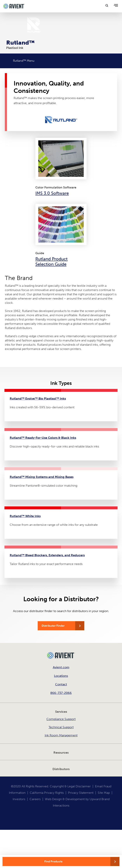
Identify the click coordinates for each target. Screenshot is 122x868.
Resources (61, 753)
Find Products (53, 862)
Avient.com (61, 667)
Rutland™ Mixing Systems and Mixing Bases (42, 477)
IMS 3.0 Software (52, 193)
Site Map (104, 793)
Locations (61, 676)
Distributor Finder (53, 626)
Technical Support (61, 727)
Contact (61, 684)
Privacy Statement (81, 793)
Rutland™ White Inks (25, 516)
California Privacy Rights (47, 793)
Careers (35, 799)
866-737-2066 (61, 693)
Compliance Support (61, 719)
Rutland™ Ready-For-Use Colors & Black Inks (43, 438)
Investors (19, 799)
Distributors (61, 769)
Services (61, 712)
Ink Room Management (61, 735)
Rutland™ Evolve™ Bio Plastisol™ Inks (38, 399)
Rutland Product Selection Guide (51, 262)
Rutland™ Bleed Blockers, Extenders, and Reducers (47, 555)
